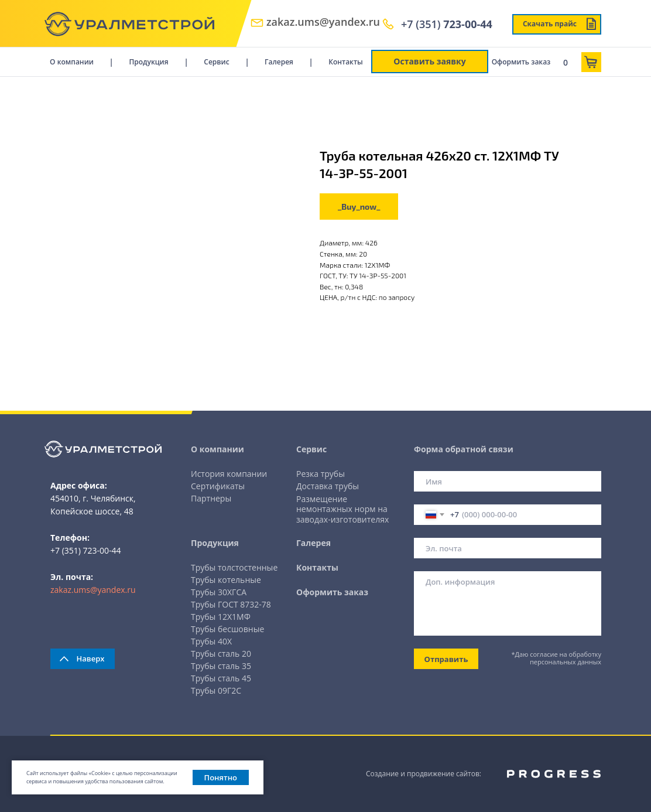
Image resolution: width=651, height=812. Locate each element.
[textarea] (508, 603)
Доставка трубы (328, 486)
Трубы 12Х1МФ (221, 617)
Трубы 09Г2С (216, 690)
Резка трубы (321, 474)
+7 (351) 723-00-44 (86, 550)
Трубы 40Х (211, 641)
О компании (72, 62)
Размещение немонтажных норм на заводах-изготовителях (342, 509)
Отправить (446, 659)
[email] (508, 548)
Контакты (346, 62)
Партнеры (211, 498)
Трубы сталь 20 (221, 654)
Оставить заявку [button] (429, 61)
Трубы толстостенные (234, 567)
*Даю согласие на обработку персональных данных (556, 658)
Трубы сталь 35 (221, 666)
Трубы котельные (226, 580)
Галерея (279, 62)
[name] (508, 481)
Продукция (148, 62)
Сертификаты (218, 486)
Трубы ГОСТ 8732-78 (231, 604)
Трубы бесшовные (227, 629)
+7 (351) (447, 24)
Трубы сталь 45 (221, 678)
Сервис (216, 62)
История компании (229, 474)
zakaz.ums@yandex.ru (323, 22)
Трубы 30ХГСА (219, 592)
